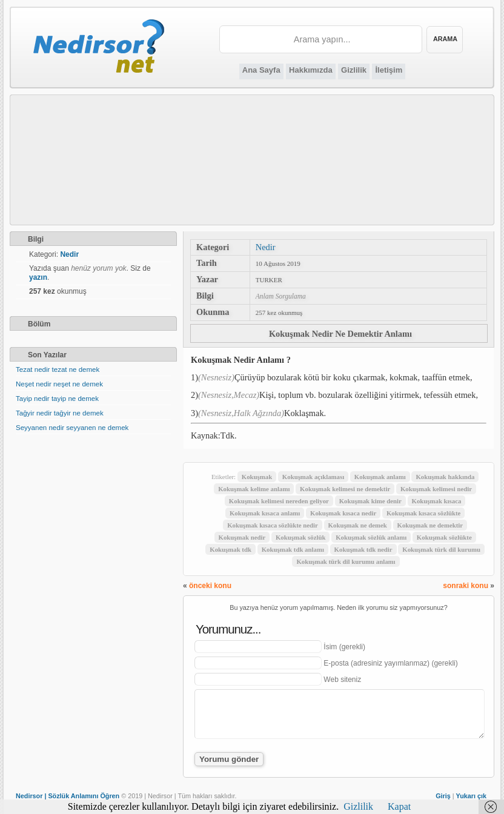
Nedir (266, 247)
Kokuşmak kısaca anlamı (265, 513)
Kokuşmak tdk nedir (363, 549)
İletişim (389, 70)
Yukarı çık (471, 796)
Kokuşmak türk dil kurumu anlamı (346, 561)
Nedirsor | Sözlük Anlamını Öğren (68, 796)
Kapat (399, 806)
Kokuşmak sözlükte (444, 537)
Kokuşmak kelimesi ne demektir (345, 489)
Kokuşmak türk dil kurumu (441, 549)
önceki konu (210, 586)
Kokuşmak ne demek (358, 525)
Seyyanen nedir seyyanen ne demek (72, 428)
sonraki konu (466, 586)
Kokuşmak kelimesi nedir (436, 489)
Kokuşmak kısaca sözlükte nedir (273, 525)
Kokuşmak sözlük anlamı (371, 537)
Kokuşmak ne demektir (430, 525)
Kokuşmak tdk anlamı (293, 549)
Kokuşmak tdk (230, 549)
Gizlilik (354, 70)
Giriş (443, 796)
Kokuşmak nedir (242, 537)
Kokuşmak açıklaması (313, 477)
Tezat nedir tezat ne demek (58, 369)
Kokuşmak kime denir (370, 501)
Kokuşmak (257, 477)
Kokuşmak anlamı (380, 477)
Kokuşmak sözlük (301, 537)
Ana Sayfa (261, 70)
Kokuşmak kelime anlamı (254, 489)
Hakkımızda (311, 70)
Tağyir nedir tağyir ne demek (60, 413)
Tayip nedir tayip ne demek (57, 399)
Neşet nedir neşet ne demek (59, 384)
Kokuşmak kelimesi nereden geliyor (279, 501)
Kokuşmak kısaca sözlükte (423, 513)
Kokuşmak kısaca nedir (343, 513)
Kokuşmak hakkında (445, 477)
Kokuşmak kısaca (437, 501)
